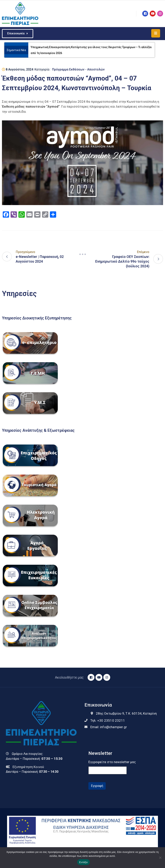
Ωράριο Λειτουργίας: (27, 754)
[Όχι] (160, 858)
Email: (109, 727)
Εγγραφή (97, 786)
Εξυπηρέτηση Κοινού (28, 767)
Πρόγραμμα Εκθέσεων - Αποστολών (78, 69)
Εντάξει (83, 862)
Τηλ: (108, 720)
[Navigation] (82, 254)
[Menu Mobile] (156, 33)
